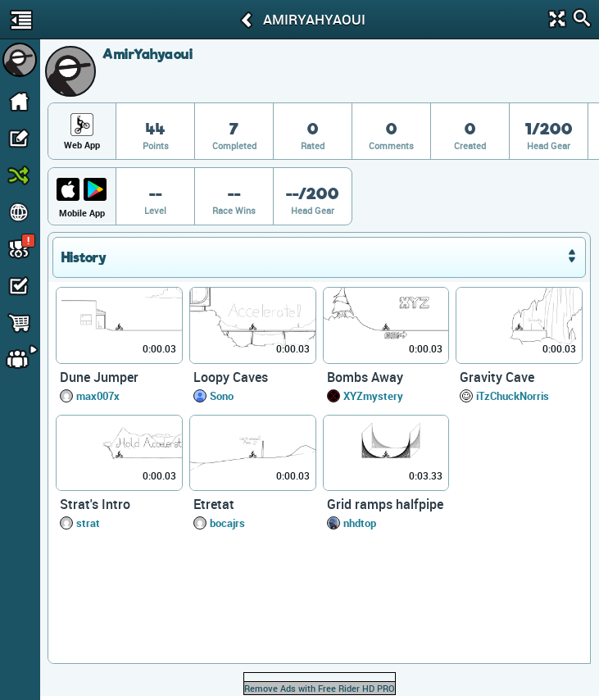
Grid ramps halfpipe (385, 504)
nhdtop (360, 523)
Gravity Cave (497, 377)
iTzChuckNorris (513, 396)
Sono (222, 396)
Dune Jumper (99, 377)
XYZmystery (373, 396)
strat (88, 523)
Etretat (214, 504)
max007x (98, 396)
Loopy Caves (231, 377)
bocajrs (227, 523)
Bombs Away (365, 377)
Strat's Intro (95, 504)
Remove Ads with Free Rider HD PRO (320, 688)
